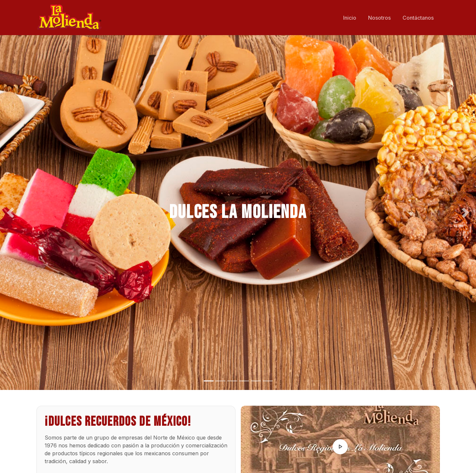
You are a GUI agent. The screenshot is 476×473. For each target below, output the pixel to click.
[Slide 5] (256, 381)
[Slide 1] (209, 381)
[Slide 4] (244, 381)
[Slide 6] (268, 381)
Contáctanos (418, 18)
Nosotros (379, 18)
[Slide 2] (220, 381)
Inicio (350, 18)
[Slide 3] (232, 381)
